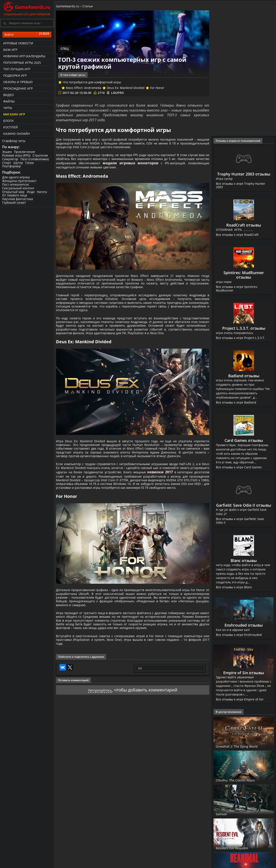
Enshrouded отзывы (244, 625)
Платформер (12, 166)
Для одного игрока (16, 177)
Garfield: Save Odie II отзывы (244, 505)
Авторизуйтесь (100, 757)
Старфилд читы (14, 141)
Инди (31, 192)
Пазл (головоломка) (35, 159)
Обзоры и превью (18, 82)
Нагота (42, 192)
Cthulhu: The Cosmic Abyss (242, 780)
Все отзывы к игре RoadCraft (238, 235)
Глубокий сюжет (14, 203)
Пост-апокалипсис (16, 184)
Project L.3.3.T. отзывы (244, 328)
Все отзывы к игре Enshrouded (239, 635)
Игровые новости (18, 43)
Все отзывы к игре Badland (236, 402)
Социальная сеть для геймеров (27, 8)
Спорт (7, 163)
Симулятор (10, 159)
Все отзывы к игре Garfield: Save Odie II (240, 521)
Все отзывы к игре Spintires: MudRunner (237, 289)
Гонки (29, 163)
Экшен (7, 152)
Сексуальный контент (18, 188)
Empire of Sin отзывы (244, 673)
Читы (8, 108)
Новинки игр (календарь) (24, 56)
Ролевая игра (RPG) (16, 155)
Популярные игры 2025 (22, 63)
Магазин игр (14, 114)
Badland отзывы (244, 376)
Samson (223, 814)
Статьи (88, 6)
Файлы (9, 101)
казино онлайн (16, 134)
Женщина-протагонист (19, 181)
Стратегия (40, 155)
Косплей (11, 127)
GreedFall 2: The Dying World (244, 746)
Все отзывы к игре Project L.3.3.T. (241, 338)
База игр (10, 50)
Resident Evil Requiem (238, 848)
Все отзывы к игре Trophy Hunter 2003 (241, 185)
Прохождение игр (18, 88)
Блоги (8, 121)
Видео (9, 95)
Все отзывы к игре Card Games (239, 467)
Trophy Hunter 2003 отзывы (244, 174)
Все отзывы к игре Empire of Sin (240, 699)
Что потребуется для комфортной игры (92, 82)
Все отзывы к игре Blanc (234, 587)
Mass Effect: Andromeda (84, 88)
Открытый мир (13, 192)
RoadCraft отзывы (244, 225)
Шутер (18, 163)
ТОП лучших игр (17, 69)
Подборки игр (15, 75)
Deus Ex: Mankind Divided (126, 88)
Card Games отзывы (244, 440)
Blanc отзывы (244, 561)
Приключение (25, 152)
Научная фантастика (18, 199)
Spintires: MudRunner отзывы (244, 275)
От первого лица (15, 195)
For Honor (157, 88)
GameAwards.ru (68, 6)
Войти (27, 35)
